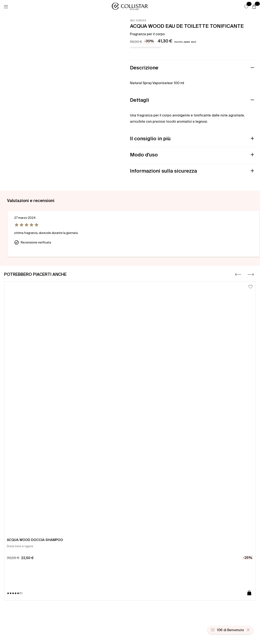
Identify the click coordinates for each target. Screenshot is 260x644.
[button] (246, 7)
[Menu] (6, 7)
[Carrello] (254, 7)
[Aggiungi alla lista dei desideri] (251, 287)
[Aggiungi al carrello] (249, 593)
